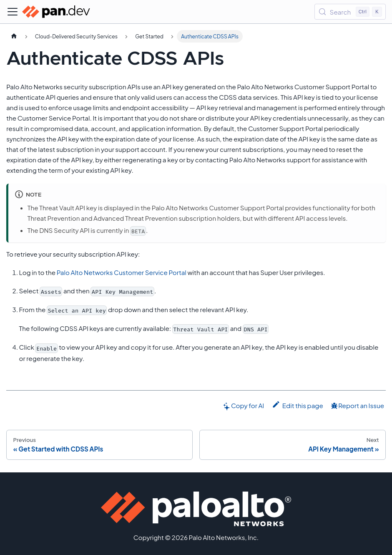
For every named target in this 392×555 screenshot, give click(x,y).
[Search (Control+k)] (350, 12)
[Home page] (14, 36)
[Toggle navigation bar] (13, 12)
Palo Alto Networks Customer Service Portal (122, 272)
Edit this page (298, 405)
